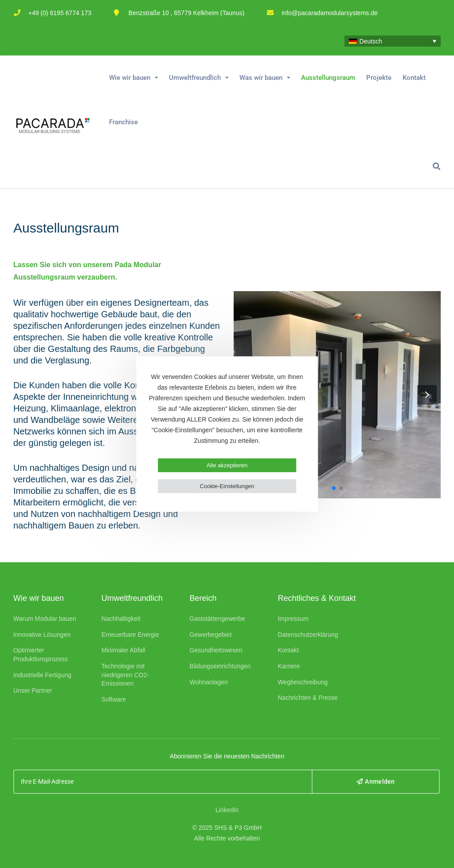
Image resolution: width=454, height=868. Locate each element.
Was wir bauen (261, 78)
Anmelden (376, 781)
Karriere (289, 666)
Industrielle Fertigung (42, 675)
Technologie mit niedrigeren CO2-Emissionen (125, 675)
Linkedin (227, 810)
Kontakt (414, 78)
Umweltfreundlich (195, 78)
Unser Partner (33, 690)
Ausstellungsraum (328, 78)
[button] (427, 395)
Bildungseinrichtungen (220, 666)
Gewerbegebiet (211, 635)
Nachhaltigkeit (121, 619)
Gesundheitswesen (216, 650)
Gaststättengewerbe (217, 619)
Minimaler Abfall (123, 650)
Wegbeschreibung (303, 682)
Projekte (379, 78)
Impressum (293, 619)
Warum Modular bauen (45, 619)
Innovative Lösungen (42, 635)
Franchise (123, 122)
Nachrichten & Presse (307, 698)
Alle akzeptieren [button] (227, 465)
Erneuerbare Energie (130, 635)
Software (114, 699)
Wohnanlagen (209, 682)
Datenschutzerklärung (308, 635)
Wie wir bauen (130, 78)
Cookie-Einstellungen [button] (227, 486)
